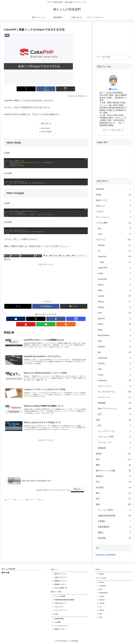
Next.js (101, 582)
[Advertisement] (46, 282)
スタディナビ (59, 607)
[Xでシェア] (32, 89)
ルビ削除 (58, 622)
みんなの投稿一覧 (61, 588)
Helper (62, 256)
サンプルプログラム (27, 256)
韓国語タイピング (61, 581)
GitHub (102, 574)
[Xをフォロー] (36, 319)
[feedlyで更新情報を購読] (56, 319)
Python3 (102, 600)
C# (100, 607)
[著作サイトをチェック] (31, 319)
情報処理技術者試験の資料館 (64, 600)
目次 (43, 123)
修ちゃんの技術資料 (9, 569)
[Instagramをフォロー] (46, 319)
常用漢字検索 (59, 619)
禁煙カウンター (60, 629)
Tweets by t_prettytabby (106, 555)
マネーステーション (61, 610)
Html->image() (47, 132)
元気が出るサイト (61, 603)
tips (69, 256)
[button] (60, 89)
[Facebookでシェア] (46, 89)
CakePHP (15, 256)
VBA (101, 617)
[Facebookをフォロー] (41, 319)
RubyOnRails (104, 593)
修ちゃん (113, 89)
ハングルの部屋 (60, 596)
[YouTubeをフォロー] (51, 319)
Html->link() (46, 128)
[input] (113, 57)
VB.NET (102, 610)
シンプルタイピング (61, 626)
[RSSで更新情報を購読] (61, 319)
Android (102, 603)
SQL (101, 614)
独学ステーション (61, 574)
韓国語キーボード (61, 584)
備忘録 (38, 256)
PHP (101, 589)
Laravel (102, 596)
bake (7, 256)
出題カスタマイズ (61, 577)
